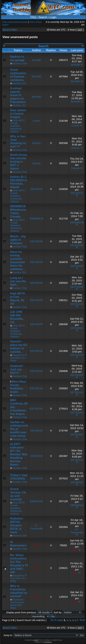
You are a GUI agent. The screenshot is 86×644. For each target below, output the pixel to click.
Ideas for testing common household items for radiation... (17, 260)
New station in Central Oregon (18, 114)
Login (53, 17)
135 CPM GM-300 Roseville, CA (17, 317)
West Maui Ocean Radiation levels (18, 387)
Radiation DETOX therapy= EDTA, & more (17, 525)
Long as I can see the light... (18, 281)
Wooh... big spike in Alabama (18, 240)
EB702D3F (36, 241)
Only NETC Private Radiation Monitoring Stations (18, 126)
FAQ (33, 17)
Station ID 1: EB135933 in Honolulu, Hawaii (19, 182)
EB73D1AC (37, 388)
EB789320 (37, 431)
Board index (10, 30)
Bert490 (37, 76)
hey (37, 545)
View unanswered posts (15, 22)
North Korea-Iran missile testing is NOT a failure (19, 162)
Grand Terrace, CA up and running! (18, 494)
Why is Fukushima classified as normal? (19, 591)
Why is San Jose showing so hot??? (18, 141)
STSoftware (48, 642)
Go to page (57, 620)
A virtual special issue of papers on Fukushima (18, 95)
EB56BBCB (37, 218)
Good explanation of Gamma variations (18, 75)
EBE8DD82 (37, 501)
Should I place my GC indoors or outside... (19, 347)
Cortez (36, 121)
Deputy (37, 143)
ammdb (36, 60)
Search (43, 17)
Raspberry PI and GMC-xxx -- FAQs (19, 358)
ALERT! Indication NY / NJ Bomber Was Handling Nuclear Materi (19, 454)
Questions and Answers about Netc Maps (17, 604)
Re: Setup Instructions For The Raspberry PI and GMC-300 (19, 564)
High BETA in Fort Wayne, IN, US (18, 299)
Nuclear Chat (20, 63)
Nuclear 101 (19, 83)
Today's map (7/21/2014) (19, 477)
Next (82, 620)
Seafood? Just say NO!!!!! (17, 369)
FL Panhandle (37, 527)
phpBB (36, 640)
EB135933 (37, 189)
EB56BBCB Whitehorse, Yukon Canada (18, 211)
